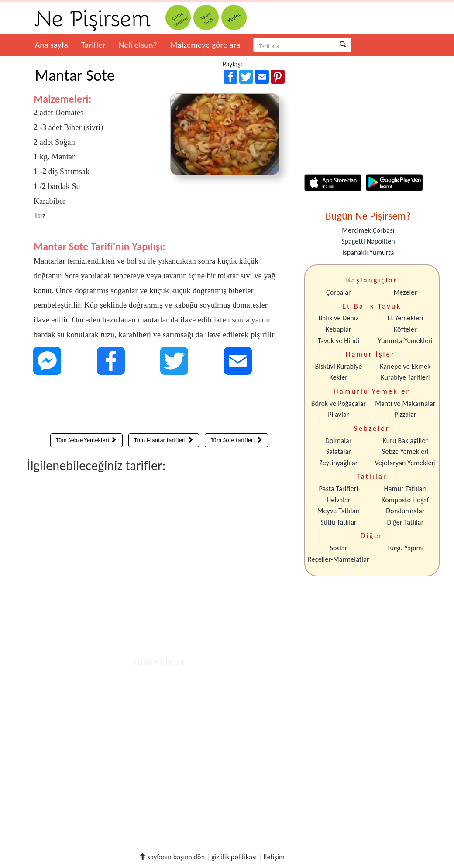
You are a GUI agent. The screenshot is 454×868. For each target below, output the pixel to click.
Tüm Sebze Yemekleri (86, 440)
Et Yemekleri (405, 318)
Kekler (339, 377)
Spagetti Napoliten (368, 241)
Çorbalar (339, 292)
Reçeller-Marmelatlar (339, 559)
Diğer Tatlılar (405, 522)
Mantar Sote (75, 75)
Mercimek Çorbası (368, 230)
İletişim (274, 857)
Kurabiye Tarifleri (405, 377)
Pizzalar (405, 414)
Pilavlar (338, 414)
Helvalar (338, 500)
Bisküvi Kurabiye (338, 366)
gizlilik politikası (234, 857)
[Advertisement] (159, 406)
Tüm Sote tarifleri (236, 440)
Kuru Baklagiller (406, 441)
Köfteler (405, 329)
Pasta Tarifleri (339, 489)
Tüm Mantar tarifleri (163, 440)
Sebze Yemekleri (405, 451)
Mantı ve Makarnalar (405, 403)
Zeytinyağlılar (338, 463)
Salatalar (339, 451)
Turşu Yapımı (406, 548)
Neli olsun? (138, 45)
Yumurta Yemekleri (405, 341)
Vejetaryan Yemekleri (405, 463)
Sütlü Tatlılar (339, 522)
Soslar (338, 548)
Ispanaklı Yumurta (368, 252)
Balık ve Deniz (339, 318)
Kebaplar (339, 329)
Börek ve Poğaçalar (339, 403)
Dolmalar (339, 441)
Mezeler (406, 292)
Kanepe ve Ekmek (405, 366)
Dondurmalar (405, 511)
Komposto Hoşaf (405, 500)
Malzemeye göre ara (205, 45)
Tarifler (93, 45)
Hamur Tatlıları (406, 489)
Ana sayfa (52, 45)
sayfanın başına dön (172, 857)
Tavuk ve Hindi (339, 341)
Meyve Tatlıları (339, 511)
